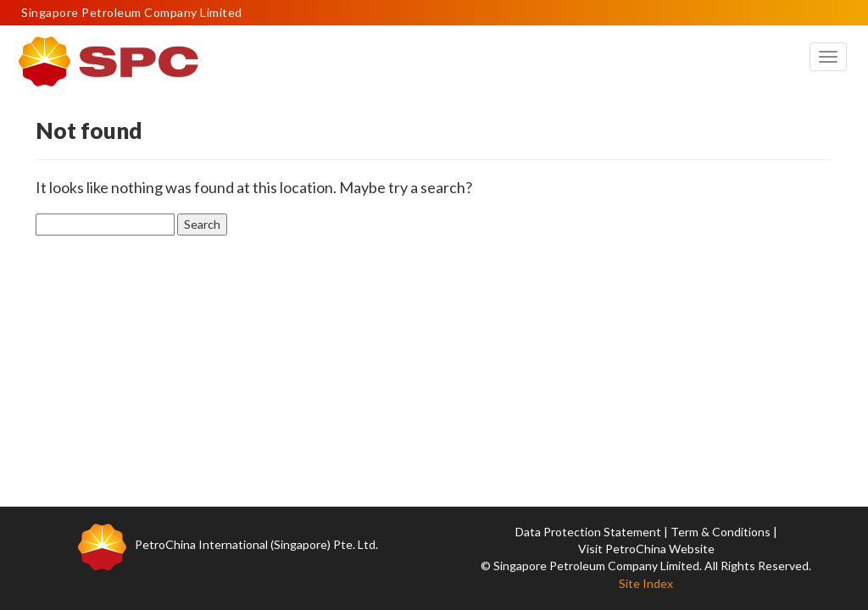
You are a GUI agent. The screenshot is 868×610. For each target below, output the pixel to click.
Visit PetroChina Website (646, 549)
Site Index (646, 583)
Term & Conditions (721, 532)
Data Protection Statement (588, 532)
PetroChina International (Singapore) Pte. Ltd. (256, 544)
